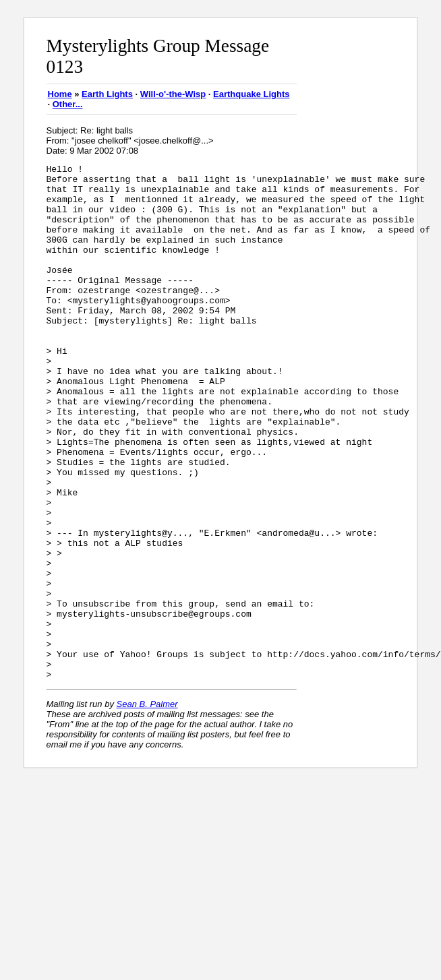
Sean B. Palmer (147, 807)
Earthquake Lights (251, 94)
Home (60, 94)
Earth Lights (107, 94)
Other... (68, 104)
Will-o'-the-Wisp (173, 94)
